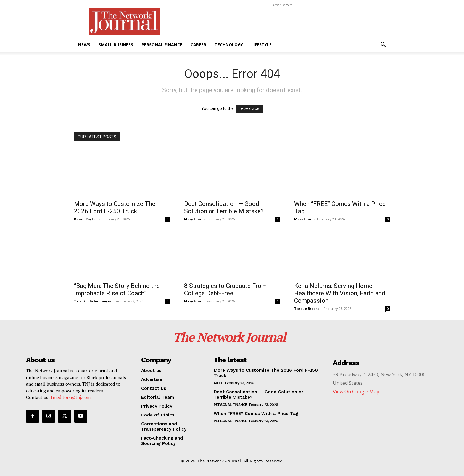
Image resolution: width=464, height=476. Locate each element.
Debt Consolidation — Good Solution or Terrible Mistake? (224, 207)
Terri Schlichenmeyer (93, 301)
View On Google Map (356, 392)
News (84, 45)
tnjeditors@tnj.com (71, 397)
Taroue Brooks (307, 308)
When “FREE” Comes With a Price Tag (256, 414)
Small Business (116, 45)
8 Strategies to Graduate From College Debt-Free (225, 290)
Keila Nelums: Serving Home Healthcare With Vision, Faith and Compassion (340, 293)
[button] (383, 45)
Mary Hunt (193, 219)
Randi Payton (86, 219)
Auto (219, 383)
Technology (229, 45)
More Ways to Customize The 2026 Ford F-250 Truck (115, 207)
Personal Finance (162, 45)
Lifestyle (261, 45)
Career (198, 45)
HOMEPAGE (250, 109)
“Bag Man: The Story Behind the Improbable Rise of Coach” (117, 290)
